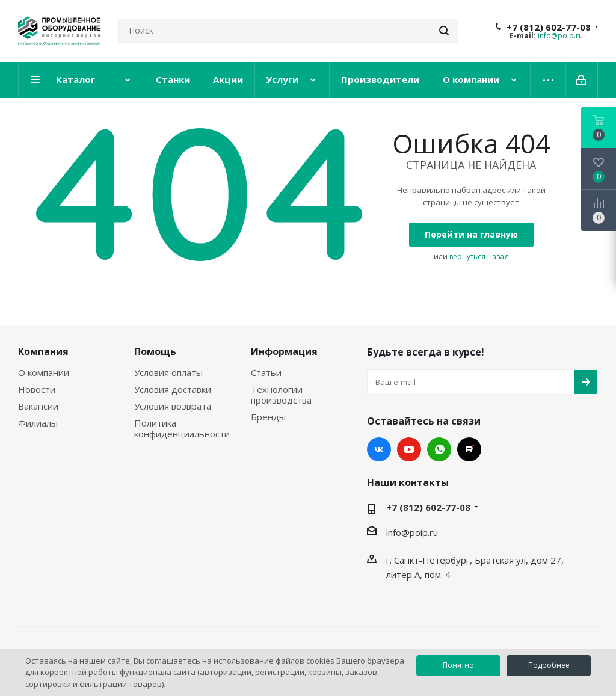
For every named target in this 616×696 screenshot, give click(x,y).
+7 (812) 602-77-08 (549, 27)
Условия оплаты (168, 372)
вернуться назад (479, 257)
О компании (44, 372)
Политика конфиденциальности (182, 428)
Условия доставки (173, 389)
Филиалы (38, 423)
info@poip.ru (560, 36)
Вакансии (38, 406)
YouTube (409, 449)
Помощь (155, 351)
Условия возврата (173, 406)
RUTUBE (469, 449)
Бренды (268, 417)
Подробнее (549, 665)
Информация (284, 351)
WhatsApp (439, 449)
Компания (43, 351)
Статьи (266, 372)
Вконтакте (379, 449)
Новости (37, 389)
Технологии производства (281, 395)
